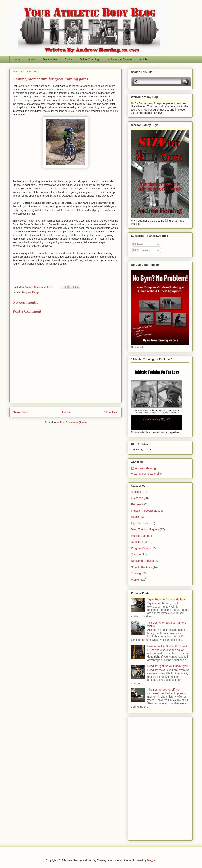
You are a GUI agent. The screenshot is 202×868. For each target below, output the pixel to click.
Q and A (136, 554)
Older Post (111, 412)
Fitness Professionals (144, 511)
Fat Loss (136, 504)
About (32, 59)
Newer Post (21, 412)
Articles (144, 59)
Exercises (137, 498)
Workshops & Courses (119, 59)
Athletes (136, 492)
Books (68, 59)
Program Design (31, 292)
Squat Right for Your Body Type (167, 599)
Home (17, 59)
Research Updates (142, 561)
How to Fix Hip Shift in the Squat (167, 646)
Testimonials (50, 59)
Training (136, 573)
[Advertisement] (147, 778)
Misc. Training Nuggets (145, 529)
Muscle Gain (139, 536)
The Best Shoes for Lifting (163, 690)
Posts (138, 244)
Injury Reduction (141, 523)
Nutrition (136, 542)
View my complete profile (146, 474)
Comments (142, 250)
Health (135, 517)
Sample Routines (142, 567)
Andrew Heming (145, 468)
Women (136, 580)
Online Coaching (89, 59)
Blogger (151, 860)
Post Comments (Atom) (73, 422)
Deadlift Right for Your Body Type (168, 666)
